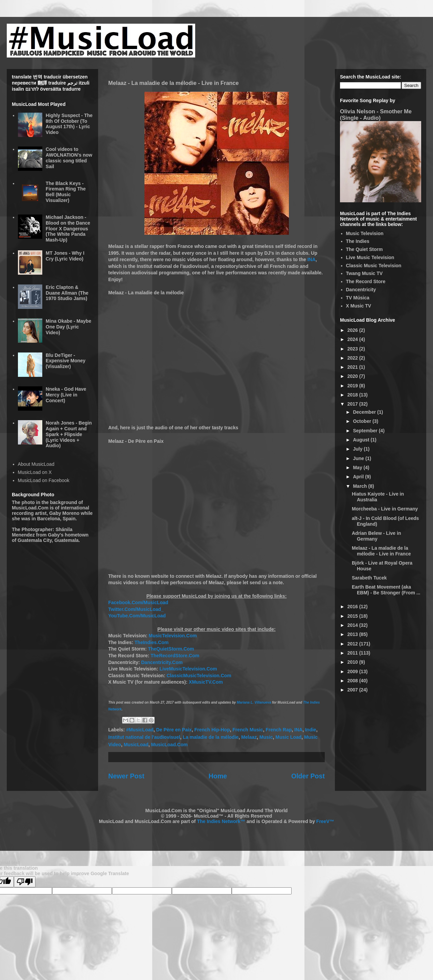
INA (312, 259)
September (366, 431)
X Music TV (359, 306)
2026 (353, 330)
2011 (353, 653)
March (360, 486)
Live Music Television (370, 257)
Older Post (308, 776)
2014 (353, 625)
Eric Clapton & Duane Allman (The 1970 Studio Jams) (67, 293)
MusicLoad (136, 745)
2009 (353, 671)
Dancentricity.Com (162, 662)
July (358, 449)
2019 (353, 386)
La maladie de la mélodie (211, 737)
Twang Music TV (364, 273)
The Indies (358, 241)
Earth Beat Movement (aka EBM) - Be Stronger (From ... (386, 590)
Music (266, 737)
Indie (311, 730)
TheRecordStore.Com (175, 656)
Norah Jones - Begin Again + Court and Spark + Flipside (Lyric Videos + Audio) (69, 434)
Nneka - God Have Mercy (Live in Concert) (66, 395)
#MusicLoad (140, 730)
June (359, 458)
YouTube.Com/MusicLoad (137, 616)
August (362, 440)
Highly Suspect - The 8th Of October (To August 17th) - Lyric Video (69, 124)
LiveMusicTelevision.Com (188, 669)
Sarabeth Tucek (369, 578)
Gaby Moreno (64, 513)
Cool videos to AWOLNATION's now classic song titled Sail (69, 158)
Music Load (288, 737)
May (358, 468)
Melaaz (249, 737)
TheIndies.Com (152, 642)
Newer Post (126, 776)
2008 (353, 681)
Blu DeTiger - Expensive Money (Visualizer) (66, 361)
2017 (353, 404)
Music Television (365, 233)
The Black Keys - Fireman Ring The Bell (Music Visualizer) (66, 192)
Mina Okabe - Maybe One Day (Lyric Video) (69, 327)
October (363, 421)
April (359, 477)
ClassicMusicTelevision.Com (199, 676)
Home (218, 776)
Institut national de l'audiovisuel (144, 737)
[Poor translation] (25, 882)
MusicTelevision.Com (173, 636)
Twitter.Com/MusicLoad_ (136, 609)
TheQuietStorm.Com (171, 649)
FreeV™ (325, 821)
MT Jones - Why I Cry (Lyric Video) (65, 256)
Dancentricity (361, 290)
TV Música (358, 298)
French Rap (279, 730)
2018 (353, 395)
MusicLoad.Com (169, 745)
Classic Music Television (374, 266)
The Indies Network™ (221, 821)
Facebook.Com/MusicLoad (138, 602)
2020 (353, 376)
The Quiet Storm (364, 249)
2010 (353, 662)
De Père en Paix (174, 730)
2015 (353, 616)
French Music (248, 730)
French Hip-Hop (212, 730)
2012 (353, 644)
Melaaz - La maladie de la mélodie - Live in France (381, 551)
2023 (353, 349)
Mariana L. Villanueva (254, 702)
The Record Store (366, 281)
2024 (353, 339)
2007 (353, 690)
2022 (353, 358)
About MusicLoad (36, 464)
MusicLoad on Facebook (44, 480)
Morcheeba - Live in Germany (385, 509)
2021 (353, 367)
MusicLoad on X (35, 472)
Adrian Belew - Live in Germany (376, 536)
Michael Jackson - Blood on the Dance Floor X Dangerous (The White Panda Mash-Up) (68, 229)
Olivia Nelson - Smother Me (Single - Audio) (376, 115)
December (365, 412)
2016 (353, 607)
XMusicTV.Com (206, 682)
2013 (353, 634)
